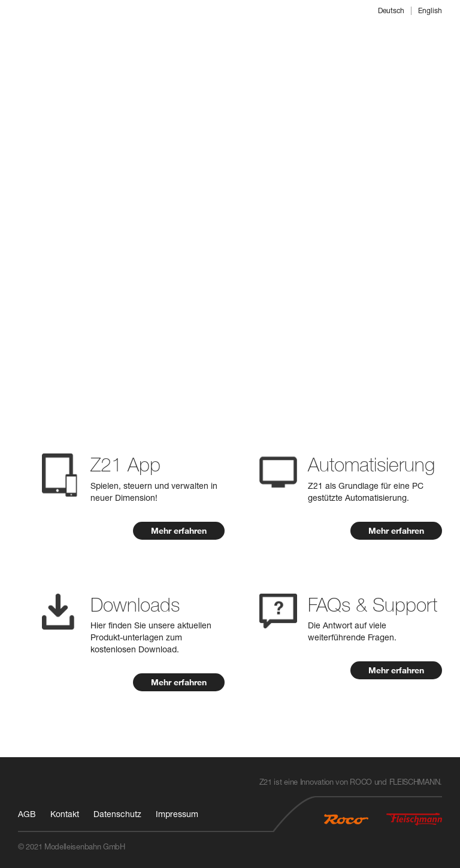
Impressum (177, 814)
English (430, 10)
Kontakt (65, 814)
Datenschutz (117, 814)
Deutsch (391, 10)
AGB (27, 814)
